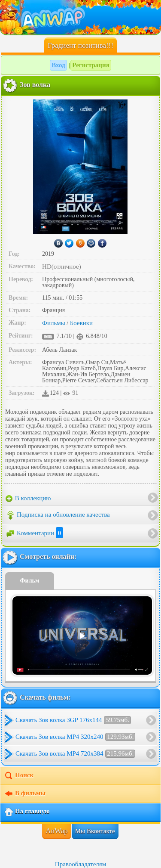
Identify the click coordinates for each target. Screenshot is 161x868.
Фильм (30, 581)
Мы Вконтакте (95, 831)
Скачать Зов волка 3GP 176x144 (73, 720)
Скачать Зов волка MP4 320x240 (75, 737)
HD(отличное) (62, 267)
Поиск (19, 776)
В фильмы (25, 794)
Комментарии (34, 533)
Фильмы (54, 323)
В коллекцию (28, 499)
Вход (58, 65)
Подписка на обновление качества (58, 515)
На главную (27, 812)
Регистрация (91, 65)
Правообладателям (80, 864)
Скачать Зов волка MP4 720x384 (75, 754)
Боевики (81, 323)
